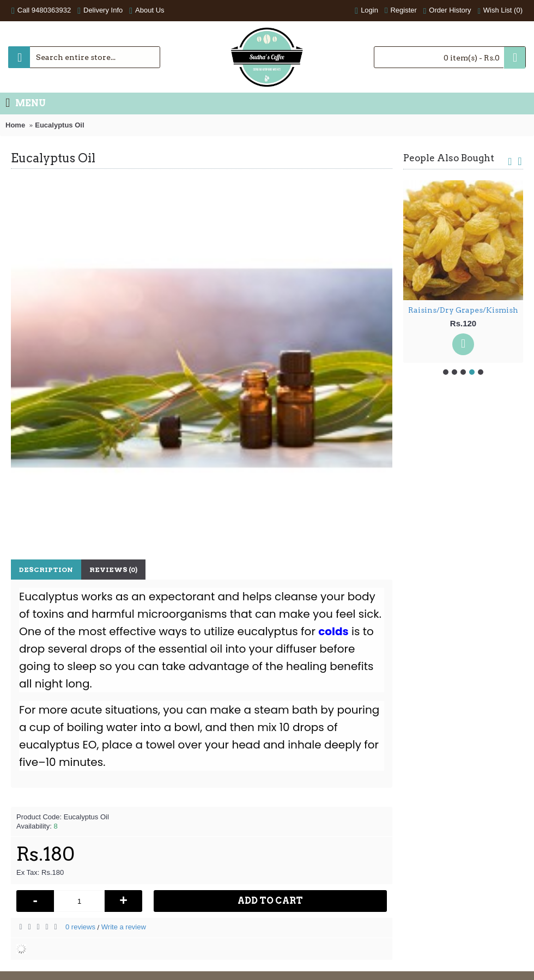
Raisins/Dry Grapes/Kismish (463, 310)
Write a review (124, 927)
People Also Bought (449, 158)
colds (333, 631)
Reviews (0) (113, 570)
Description (46, 570)
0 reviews (80, 927)
